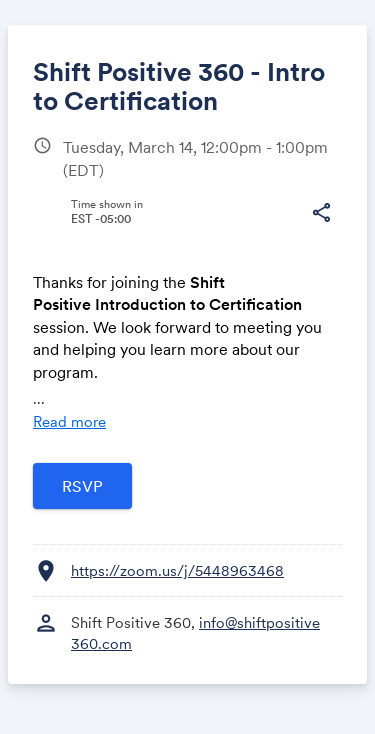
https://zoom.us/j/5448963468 (177, 570)
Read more (69, 421)
